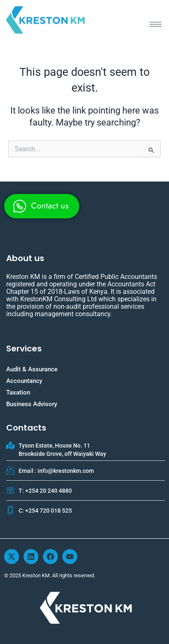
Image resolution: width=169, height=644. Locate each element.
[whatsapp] (42, 206)
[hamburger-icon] (156, 24)
